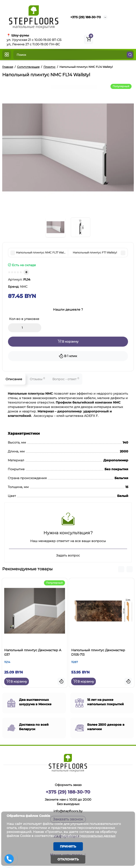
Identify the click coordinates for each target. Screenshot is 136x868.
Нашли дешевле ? (68, 309)
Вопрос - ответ (66, 379)
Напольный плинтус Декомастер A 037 (33, 652)
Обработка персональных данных (88, 836)
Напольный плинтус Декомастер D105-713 (98, 652)
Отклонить (68, 859)
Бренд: (18, 287)
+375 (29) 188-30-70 (86, 17)
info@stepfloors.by (68, 811)
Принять (68, 846)
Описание (14, 379)
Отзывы (37, 379)
